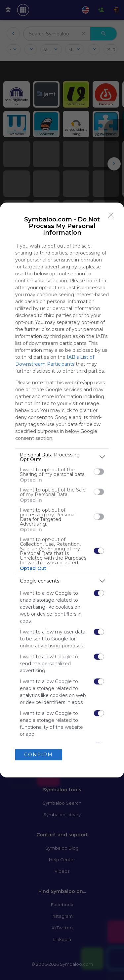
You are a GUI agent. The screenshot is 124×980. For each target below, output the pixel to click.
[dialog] (62, 490)
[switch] (99, 472)
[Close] (111, 215)
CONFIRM (39, 755)
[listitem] (62, 457)
